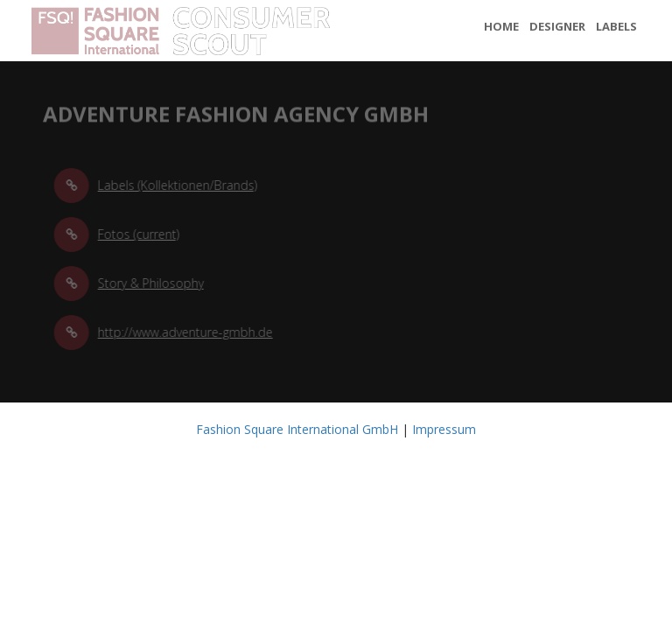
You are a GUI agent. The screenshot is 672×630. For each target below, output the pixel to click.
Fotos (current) (141, 234)
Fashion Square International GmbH (297, 429)
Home (501, 26)
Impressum (444, 429)
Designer (557, 26)
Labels (616, 26)
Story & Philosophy (154, 283)
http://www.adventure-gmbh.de (188, 332)
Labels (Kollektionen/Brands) (180, 185)
